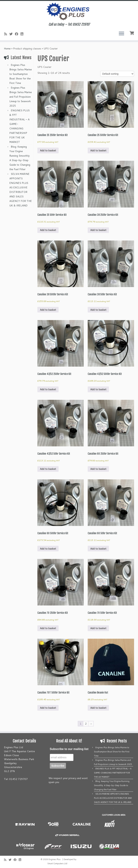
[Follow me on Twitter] (12, 34)
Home (7, 49)
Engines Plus (55, 859)
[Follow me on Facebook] (18, 34)
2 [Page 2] (86, 724)
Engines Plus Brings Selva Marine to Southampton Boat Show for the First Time (21, 74)
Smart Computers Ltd (57, 863)
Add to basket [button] (48, 150)
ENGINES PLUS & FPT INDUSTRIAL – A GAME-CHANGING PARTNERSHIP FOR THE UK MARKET (113, 773)
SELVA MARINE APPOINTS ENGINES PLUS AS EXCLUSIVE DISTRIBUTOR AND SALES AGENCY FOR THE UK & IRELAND (113, 798)
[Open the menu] (121, 34)
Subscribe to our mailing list (69, 749)
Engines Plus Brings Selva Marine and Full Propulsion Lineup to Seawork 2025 (21, 97)
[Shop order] (117, 74)
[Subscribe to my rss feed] (7, 34)
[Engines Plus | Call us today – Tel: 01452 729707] (69, 12)
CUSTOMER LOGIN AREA (114, 815)
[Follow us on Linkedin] (23, 34)
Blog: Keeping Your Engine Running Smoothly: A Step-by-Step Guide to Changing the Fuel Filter (112, 785)
